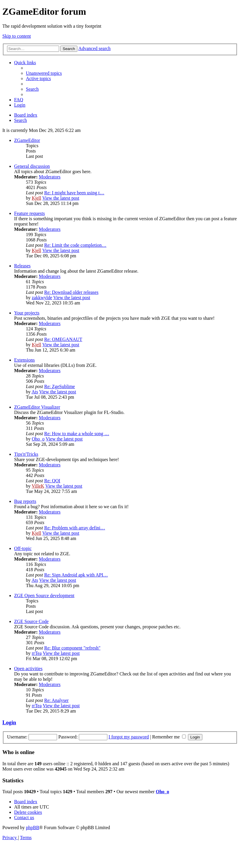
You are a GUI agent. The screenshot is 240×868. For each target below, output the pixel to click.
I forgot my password (129, 737)
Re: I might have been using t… (74, 193)
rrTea (37, 653)
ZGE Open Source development (44, 595)
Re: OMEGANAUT (63, 339)
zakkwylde (42, 298)
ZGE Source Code (31, 621)
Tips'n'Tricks (26, 454)
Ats (35, 392)
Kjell (36, 198)
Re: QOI (52, 481)
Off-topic (23, 548)
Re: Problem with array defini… (75, 528)
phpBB (32, 828)
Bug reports (25, 501)
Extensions (24, 360)
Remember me (169, 737)
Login (9, 722)
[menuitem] (44, 73)
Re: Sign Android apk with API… (76, 575)
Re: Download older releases (71, 292)
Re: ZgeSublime (59, 386)
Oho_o (38, 439)
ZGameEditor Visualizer (37, 407)
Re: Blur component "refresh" (72, 648)
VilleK (38, 486)
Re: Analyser (56, 700)
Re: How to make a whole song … (77, 434)
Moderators (50, 177)
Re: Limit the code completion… (75, 245)
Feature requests (29, 213)
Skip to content (17, 36)
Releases (22, 266)
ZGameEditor (27, 140)
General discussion (32, 166)
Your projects (27, 313)
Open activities (28, 669)
